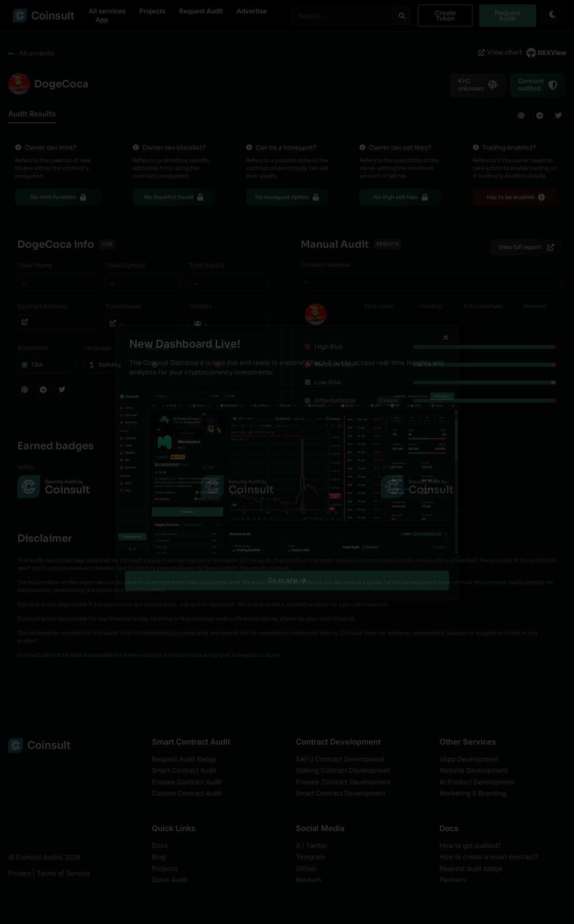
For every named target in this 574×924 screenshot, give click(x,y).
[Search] (401, 16)
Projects (152, 11)
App (102, 20)
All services (107, 11)
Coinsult (53, 16)
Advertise (252, 11)
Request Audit (201, 11)
